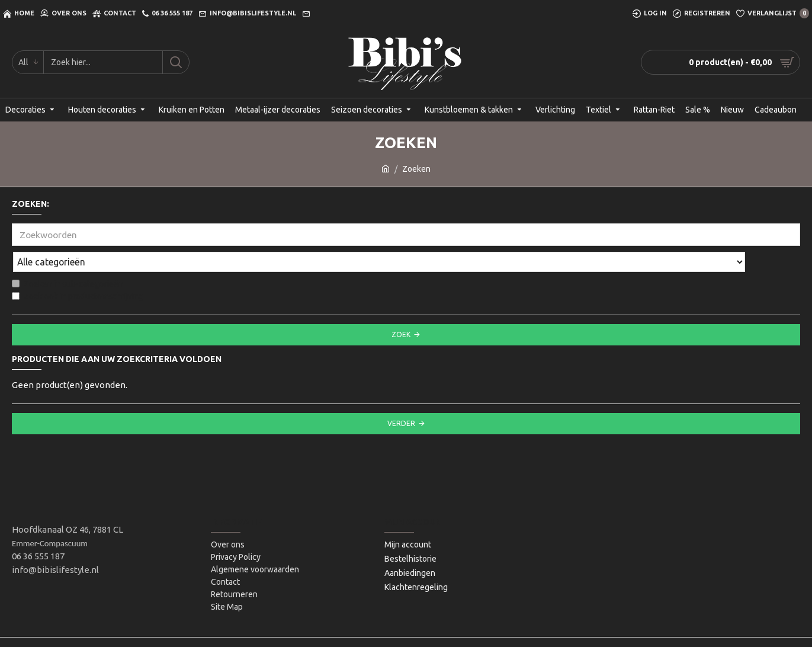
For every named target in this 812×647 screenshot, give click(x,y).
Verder (401, 397)
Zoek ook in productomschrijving (78, 270)
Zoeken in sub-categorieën (68, 258)
